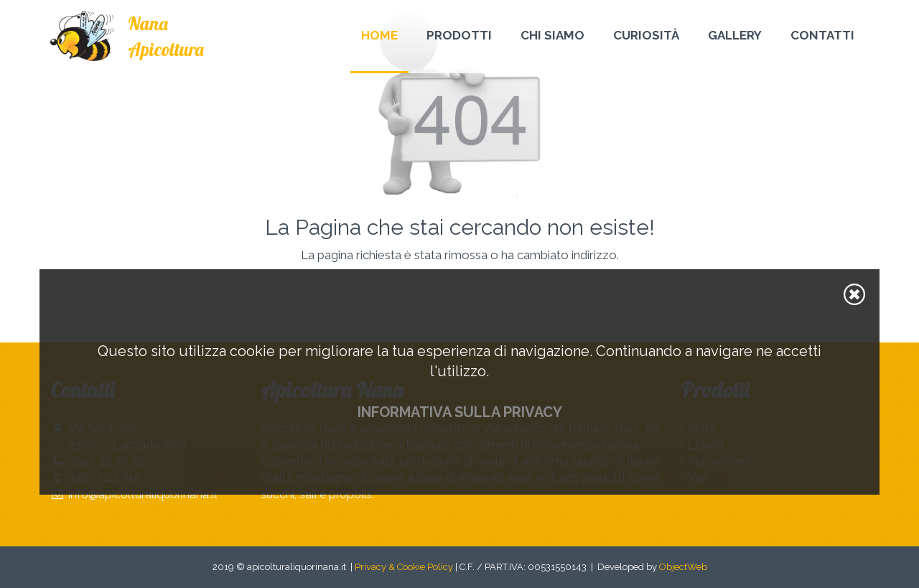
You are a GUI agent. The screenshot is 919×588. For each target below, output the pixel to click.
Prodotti (459, 35)
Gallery (735, 35)
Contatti (822, 35)
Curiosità (646, 35)
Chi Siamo (552, 35)
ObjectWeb (683, 567)
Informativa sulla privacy (460, 412)
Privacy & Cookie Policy (404, 567)
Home (379, 35)
